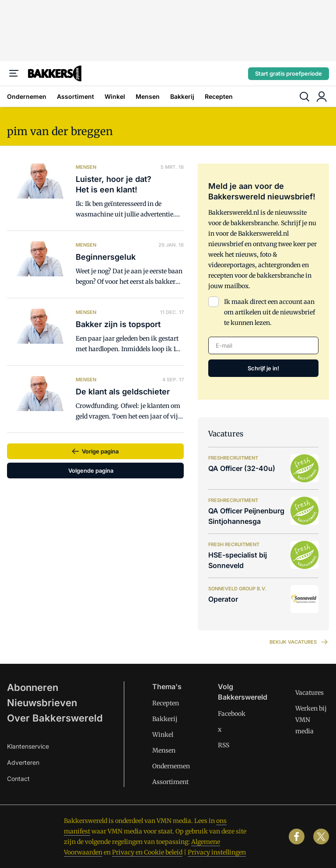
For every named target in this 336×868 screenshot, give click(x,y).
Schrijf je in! (263, 368)
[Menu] (14, 73)
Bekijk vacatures (299, 642)
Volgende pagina (91, 471)
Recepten (219, 96)
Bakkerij (182, 96)
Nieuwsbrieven (42, 703)
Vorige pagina (100, 451)
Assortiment (75, 96)
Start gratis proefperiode (289, 73)
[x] (321, 837)
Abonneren (33, 687)
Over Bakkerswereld (55, 718)
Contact (18, 779)
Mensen (148, 96)
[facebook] (297, 837)
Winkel (115, 96)
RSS (224, 745)
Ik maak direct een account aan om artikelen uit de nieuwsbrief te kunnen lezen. (269, 312)
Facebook (232, 714)
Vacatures (310, 693)
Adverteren (23, 762)
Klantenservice (28, 746)
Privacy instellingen (217, 852)
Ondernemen (27, 96)
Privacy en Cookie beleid (147, 852)
